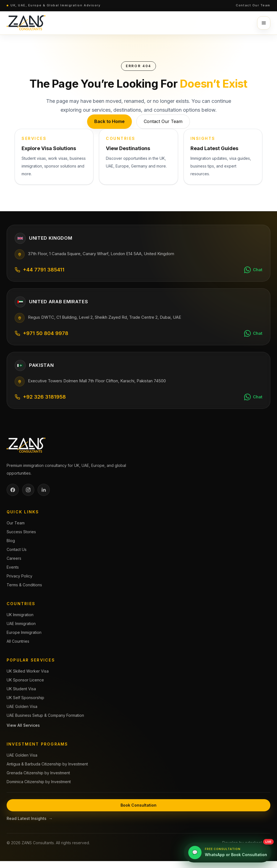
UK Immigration (20, 615)
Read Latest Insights (30, 819)
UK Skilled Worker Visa (28, 671)
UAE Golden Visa (22, 706)
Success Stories (21, 532)
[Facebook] (13, 490)
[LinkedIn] (44, 490)
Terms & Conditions (24, 585)
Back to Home (109, 121)
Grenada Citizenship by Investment (38, 773)
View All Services (23, 725)
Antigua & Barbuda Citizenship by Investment (47, 764)
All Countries (18, 641)
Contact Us (17, 549)
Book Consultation (138, 805)
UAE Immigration (21, 623)
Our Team (16, 523)
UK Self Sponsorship (25, 698)
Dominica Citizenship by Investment (39, 782)
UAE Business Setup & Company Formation (45, 715)
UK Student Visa (21, 689)
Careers (14, 558)
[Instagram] (28, 490)
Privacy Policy (19, 576)
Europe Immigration (24, 632)
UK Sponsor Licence (25, 680)
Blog (11, 541)
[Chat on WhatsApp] (253, 270)
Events (13, 567)
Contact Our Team (253, 5)
